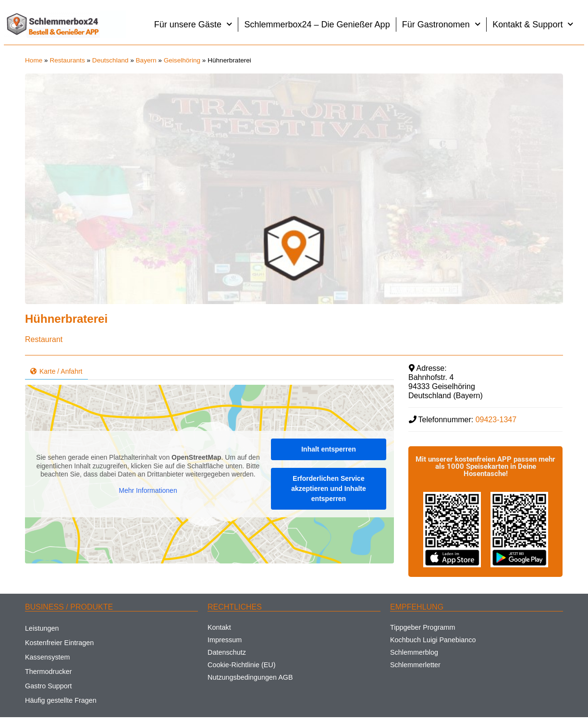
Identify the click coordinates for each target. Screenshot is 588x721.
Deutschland (110, 60)
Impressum (225, 640)
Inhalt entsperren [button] (329, 449)
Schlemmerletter (415, 665)
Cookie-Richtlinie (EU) (242, 665)
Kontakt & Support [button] (533, 24)
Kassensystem (48, 657)
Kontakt (219, 627)
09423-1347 (496, 420)
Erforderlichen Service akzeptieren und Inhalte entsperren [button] (329, 489)
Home (34, 60)
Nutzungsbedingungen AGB (250, 677)
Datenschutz (227, 652)
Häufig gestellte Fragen (61, 700)
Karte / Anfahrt (56, 371)
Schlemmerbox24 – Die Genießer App (317, 24)
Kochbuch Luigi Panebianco (433, 640)
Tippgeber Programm (423, 627)
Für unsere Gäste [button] (193, 24)
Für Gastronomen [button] (441, 24)
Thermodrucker (49, 672)
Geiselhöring (182, 60)
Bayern (146, 60)
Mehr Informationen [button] (148, 490)
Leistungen (42, 628)
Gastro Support (49, 686)
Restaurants (67, 60)
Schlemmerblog (414, 652)
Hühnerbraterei (66, 319)
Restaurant (44, 339)
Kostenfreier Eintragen (59, 643)
